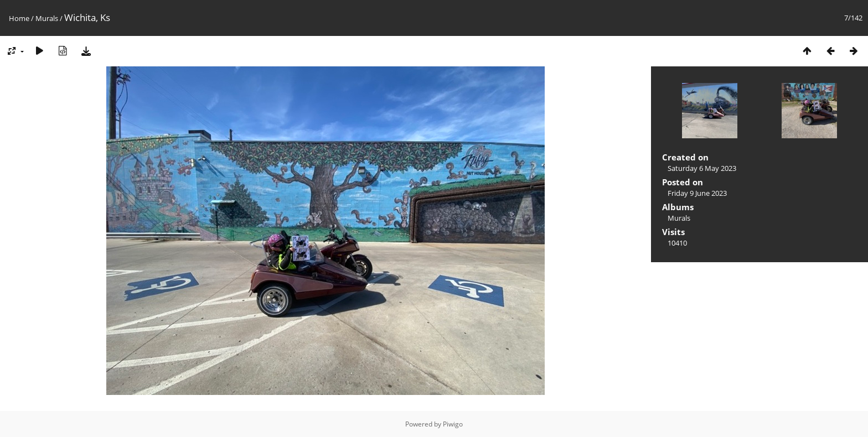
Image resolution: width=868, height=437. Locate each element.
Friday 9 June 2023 (697, 193)
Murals (47, 18)
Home (19, 18)
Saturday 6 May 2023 (702, 168)
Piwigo (453, 424)
